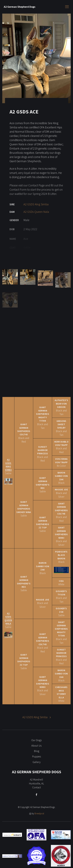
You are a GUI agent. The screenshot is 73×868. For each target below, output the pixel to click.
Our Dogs (37, 740)
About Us (36, 746)
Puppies (37, 757)
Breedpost (39, 813)
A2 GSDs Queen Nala (36, 216)
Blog (37, 751)
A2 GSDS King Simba (36, 209)
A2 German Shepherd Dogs (20, 7)
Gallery (37, 762)
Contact (37, 787)
